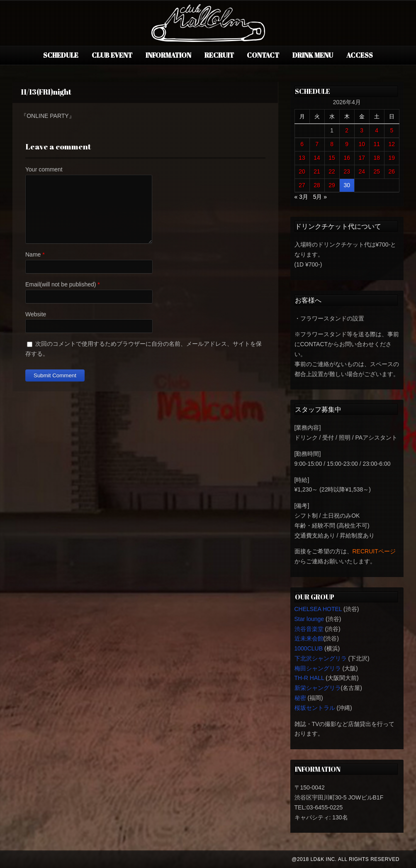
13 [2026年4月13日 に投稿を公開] (302, 158)
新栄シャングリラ (318, 688)
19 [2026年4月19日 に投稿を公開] (392, 158)
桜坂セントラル (315, 708)
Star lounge (309, 619)
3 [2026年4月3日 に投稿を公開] (362, 130)
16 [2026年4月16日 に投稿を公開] (347, 158)
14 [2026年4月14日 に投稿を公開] (317, 158)
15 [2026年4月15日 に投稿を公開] (332, 158)
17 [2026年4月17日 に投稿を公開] (362, 158)
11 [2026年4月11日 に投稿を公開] (377, 144)
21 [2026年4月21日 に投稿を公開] (317, 171)
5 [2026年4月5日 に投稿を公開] (392, 130)
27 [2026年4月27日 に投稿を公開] (302, 185)
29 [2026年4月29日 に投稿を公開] (332, 185)
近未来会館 (309, 638)
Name (33, 254)
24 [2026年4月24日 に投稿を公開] (362, 171)
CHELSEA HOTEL (318, 609)
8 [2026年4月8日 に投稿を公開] (332, 144)
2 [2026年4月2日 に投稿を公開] (347, 130)
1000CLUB (309, 648)
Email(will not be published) (61, 284)
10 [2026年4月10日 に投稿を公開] (362, 144)
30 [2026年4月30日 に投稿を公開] (347, 185)
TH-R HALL (309, 678)
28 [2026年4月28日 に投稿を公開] (317, 185)
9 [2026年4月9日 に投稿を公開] (347, 144)
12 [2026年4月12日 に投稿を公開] (392, 144)
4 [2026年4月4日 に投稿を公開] (377, 130)
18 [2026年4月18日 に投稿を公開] (377, 158)
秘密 (300, 698)
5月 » (320, 197)
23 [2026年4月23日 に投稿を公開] (347, 171)
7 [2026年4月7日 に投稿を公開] (317, 144)
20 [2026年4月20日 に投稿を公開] (302, 171)
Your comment (44, 169)
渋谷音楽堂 (309, 629)
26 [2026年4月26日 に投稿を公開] (392, 171)
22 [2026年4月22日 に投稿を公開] (332, 171)
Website (36, 314)
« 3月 (301, 197)
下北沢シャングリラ (321, 658)
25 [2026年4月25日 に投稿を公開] (377, 171)
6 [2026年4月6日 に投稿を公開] (302, 144)
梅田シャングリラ (318, 668)
